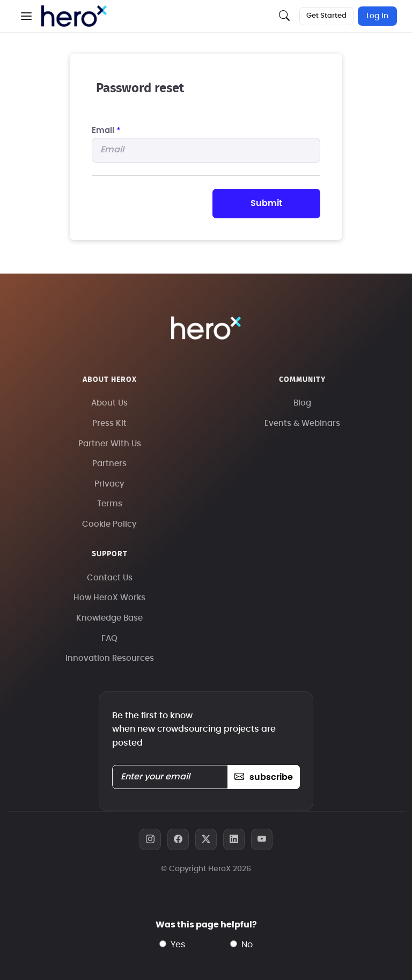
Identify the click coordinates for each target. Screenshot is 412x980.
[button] (26, 16)
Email (106, 131)
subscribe (264, 777)
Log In (377, 16)
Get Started (326, 16)
